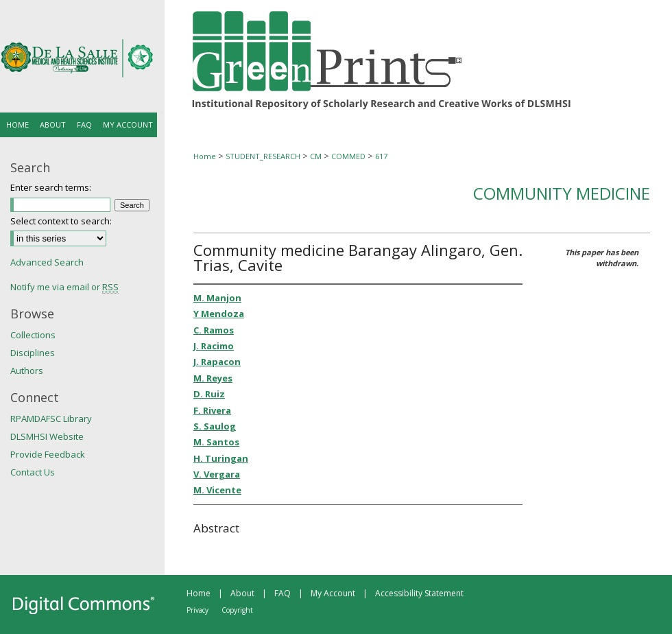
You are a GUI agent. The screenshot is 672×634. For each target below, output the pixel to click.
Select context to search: (61, 221)
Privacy (197, 610)
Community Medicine (562, 193)
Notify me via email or (64, 287)
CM (316, 156)
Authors (27, 371)
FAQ (283, 593)
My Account (333, 593)
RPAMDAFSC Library (51, 419)
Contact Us (33, 472)
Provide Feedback (48, 454)
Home (205, 156)
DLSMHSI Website (47, 436)
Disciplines (33, 353)
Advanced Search (47, 262)
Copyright (237, 610)
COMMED (348, 156)
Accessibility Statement (419, 593)
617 (381, 156)
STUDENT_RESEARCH (263, 156)
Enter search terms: (51, 187)
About (242, 593)
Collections (33, 335)
